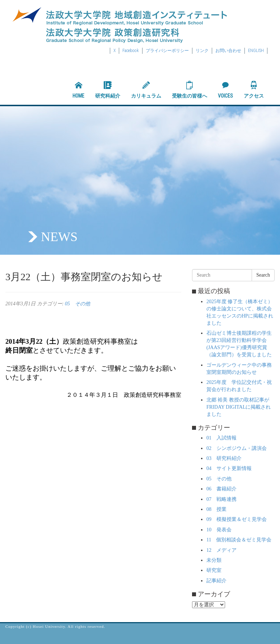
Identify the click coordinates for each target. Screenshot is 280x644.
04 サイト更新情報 (229, 468)
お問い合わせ (228, 51)
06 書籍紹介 (221, 489)
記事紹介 (216, 581)
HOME (78, 90)
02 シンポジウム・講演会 (237, 448)
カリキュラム (146, 90)
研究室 (214, 570)
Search (263, 275)
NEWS (59, 237)
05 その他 (78, 304)
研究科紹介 (108, 90)
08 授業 (216, 509)
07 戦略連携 (221, 499)
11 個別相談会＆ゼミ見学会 (239, 540)
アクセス (254, 90)
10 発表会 (219, 530)
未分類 (214, 560)
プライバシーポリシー (167, 51)
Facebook (131, 51)
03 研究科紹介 (224, 458)
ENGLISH (256, 51)
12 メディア (221, 550)
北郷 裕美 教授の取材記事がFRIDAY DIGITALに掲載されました (239, 407)
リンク (202, 51)
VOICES (225, 90)
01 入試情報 (221, 438)
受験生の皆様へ (190, 90)
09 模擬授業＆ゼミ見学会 (237, 519)
